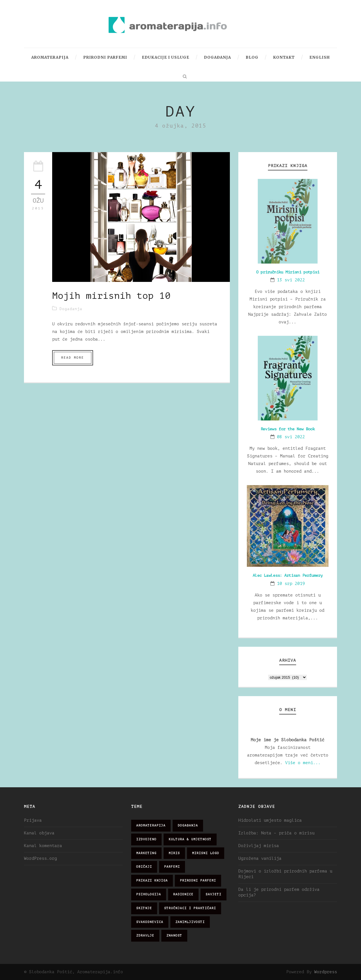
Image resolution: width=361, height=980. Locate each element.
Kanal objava (39, 833)
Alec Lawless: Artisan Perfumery (288, 575)
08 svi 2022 (291, 437)
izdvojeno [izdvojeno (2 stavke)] (146, 839)
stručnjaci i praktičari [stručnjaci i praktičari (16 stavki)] (190, 908)
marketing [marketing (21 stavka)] (146, 853)
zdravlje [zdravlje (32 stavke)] (145, 936)
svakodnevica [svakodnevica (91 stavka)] (150, 922)
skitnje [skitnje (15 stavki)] (144, 908)
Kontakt (284, 57)
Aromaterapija (50, 57)
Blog (252, 57)
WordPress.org (40, 859)
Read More (73, 358)
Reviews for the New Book (288, 429)
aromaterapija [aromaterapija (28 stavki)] (151, 826)
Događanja (217, 57)
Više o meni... (303, 763)
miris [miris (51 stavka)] (174, 853)
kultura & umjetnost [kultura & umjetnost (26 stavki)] (190, 839)
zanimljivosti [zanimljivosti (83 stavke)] (190, 922)
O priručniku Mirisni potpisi (288, 272)
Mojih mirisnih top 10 (111, 296)
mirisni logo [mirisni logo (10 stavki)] (206, 853)
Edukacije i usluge (166, 57)
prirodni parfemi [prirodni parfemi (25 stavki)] (198, 881)
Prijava (33, 820)
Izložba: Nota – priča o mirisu (276, 833)
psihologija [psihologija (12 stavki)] (149, 894)
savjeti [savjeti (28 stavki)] (213, 894)
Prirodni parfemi (105, 57)
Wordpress (326, 972)
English (320, 57)
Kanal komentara (43, 846)
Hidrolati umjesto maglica (270, 820)
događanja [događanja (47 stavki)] (188, 826)
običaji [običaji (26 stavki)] (144, 867)
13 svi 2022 (291, 280)
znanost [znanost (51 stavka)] (174, 936)
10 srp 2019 (291, 584)
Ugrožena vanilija (260, 859)
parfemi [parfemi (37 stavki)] (172, 867)
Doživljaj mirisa (259, 846)
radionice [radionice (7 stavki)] (183, 894)
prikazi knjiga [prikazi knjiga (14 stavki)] (152, 881)
